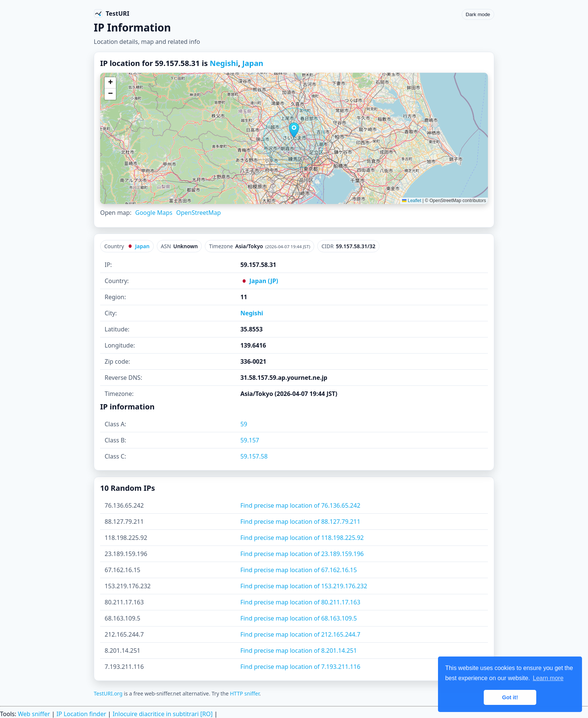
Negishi (224, 63)
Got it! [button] (510, 697)
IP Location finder (81, 714)
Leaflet (412, 201)
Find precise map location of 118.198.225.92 (302, 538)
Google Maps (154, 213)
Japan (253, 63)
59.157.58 (254, 456)
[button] (294, 130)
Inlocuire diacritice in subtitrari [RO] (163, 714)
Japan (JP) (259, 281)
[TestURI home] (112, 13)
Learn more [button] (548, 678)
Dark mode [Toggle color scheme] (478, 14)
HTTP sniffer (244, 693)
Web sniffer (34, 714)
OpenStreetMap (199, 213)
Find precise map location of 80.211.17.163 (300, 602)
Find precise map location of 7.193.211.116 (300, 667)
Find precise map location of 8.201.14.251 (299, 651)
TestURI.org (108, 693)
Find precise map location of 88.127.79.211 (300, 522)
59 (244, 424)
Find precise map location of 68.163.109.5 (299, 618)
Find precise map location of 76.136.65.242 (300, 505)
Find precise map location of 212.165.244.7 (300, 634)
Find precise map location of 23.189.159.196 (302, 554)
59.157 (250, 440)
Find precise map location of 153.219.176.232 (304, 586)
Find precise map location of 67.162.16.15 (299, 570)
